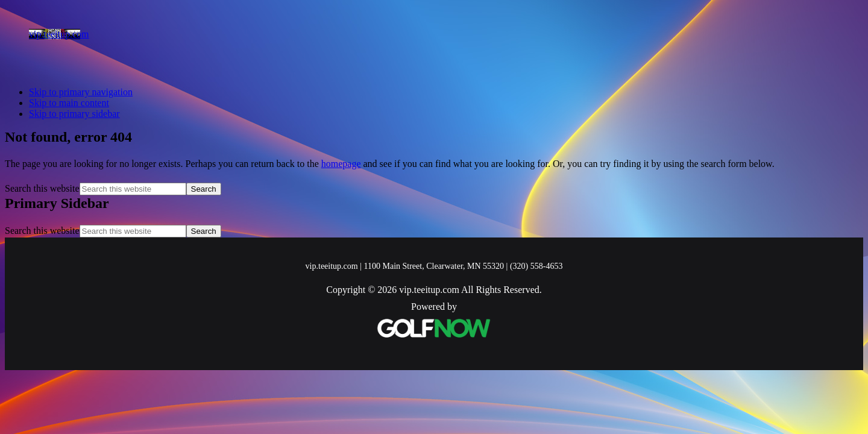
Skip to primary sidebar (74, 114)
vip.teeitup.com (59, 34)
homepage (341, 164)
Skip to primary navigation (81, 92)
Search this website (42, 188)
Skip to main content (69, 103)
